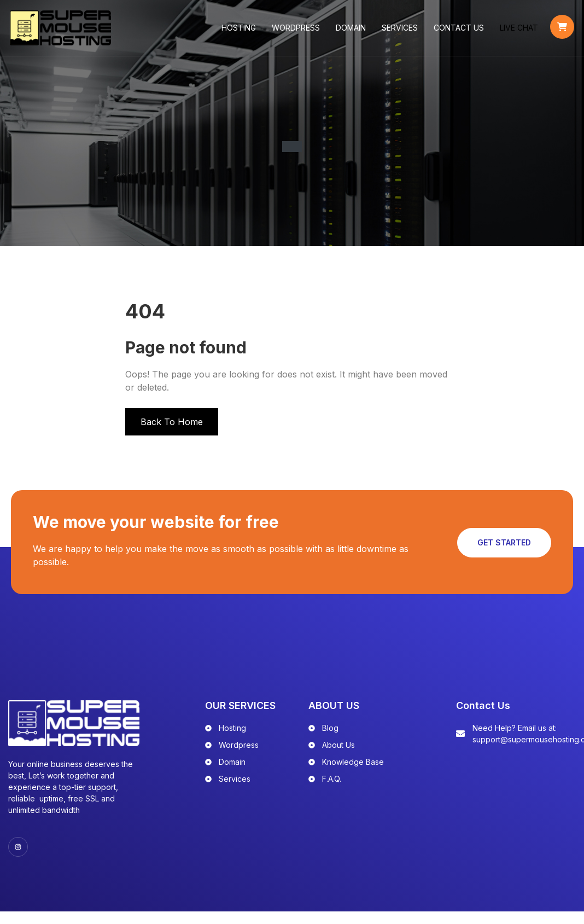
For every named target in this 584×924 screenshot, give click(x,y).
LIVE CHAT (521, 33)
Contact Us (460, 33)
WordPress (297, 33)
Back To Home (172, 432)
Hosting (240, 33)
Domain (352, 33)
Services (401, 33)
